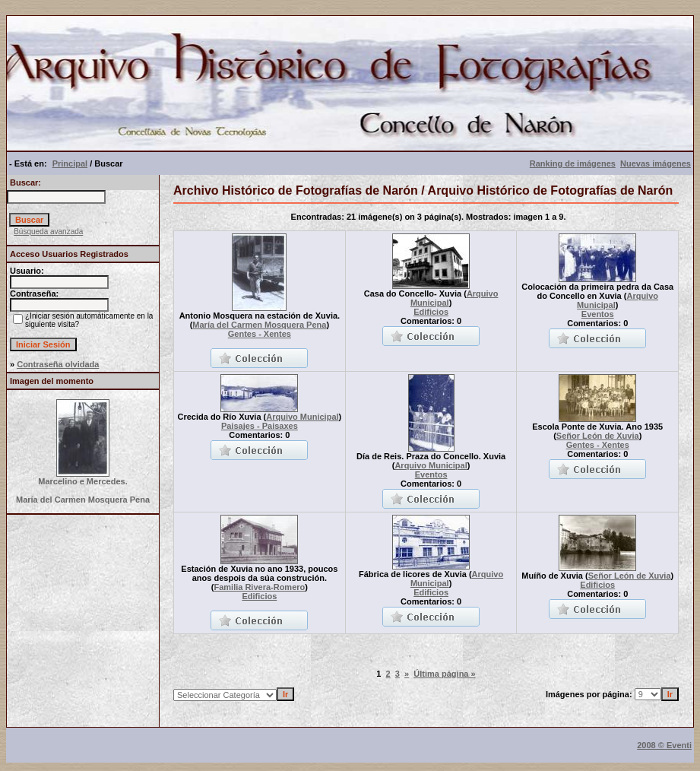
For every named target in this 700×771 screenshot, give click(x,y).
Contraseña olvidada (58, 364)
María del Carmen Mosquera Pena (259, 325)
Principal (70, 163)
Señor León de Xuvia (598, 436)
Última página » (444, 674)
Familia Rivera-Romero (259, 587)
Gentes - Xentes (260, 334)
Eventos (598, 314)
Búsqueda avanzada (48, 232)
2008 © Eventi (664, 745)
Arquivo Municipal (302, 417)
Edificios (431, 312)
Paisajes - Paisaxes (260, 426)
